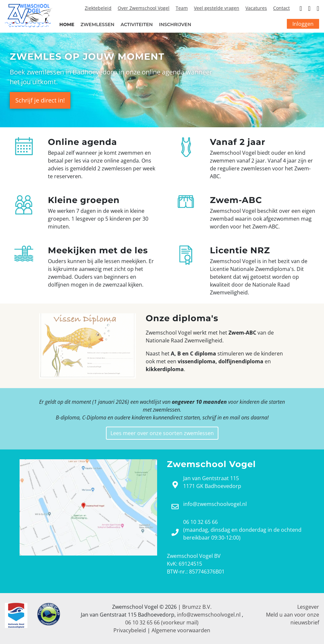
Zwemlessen (97, 24)
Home (67, 24)
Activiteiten (137, 24)
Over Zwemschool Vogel (144, 8)
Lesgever (308, 607)
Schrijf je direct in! (40, 100)
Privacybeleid (130, 630)
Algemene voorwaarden (181, 630)
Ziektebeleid (98, 8)
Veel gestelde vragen (217, 8)
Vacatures (256, 8)
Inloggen (303, 24)
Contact (281, 8)
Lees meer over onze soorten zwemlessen (162, 433)
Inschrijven (175, 24)
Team (182, 8)
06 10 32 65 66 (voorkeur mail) (162, 622)
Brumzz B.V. (197, 607)
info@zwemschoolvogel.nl (209, 615)
